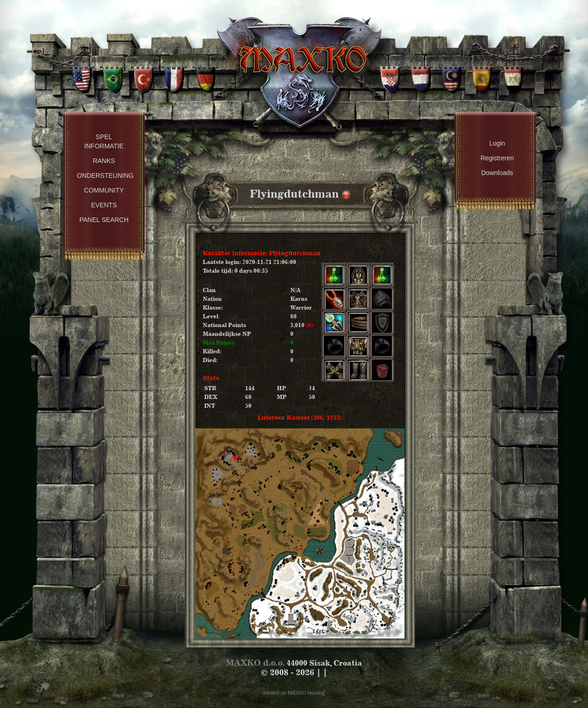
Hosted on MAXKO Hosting (294, 693)
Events (104, 205)
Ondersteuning (105, 176)
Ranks (104, 161)
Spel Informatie (104, 141)
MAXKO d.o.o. (255, 663)
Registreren (497, 158)
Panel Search (104, 220)
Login (497, 143)
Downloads (497, 173)
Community (104, 190)
